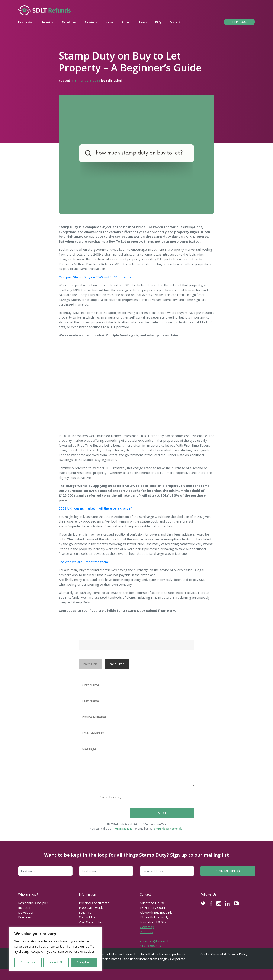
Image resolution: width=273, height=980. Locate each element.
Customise (28, 962)
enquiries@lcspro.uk (168, 829)
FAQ (158, 22)
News (109, 22)
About (126, 22)
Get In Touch (239, 22)
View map (147, 927)
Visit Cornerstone (92, 922)
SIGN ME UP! (228, 871)
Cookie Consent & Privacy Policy (224, 954)
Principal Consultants (94, 903)
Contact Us (87, 917)
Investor (48, 22)
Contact (175, 22)
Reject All (56, 962)
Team (143, 22)
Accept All (83, 962)
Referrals (147, 932)
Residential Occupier (33, 903)
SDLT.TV (85, 912)
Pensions (91, 22)
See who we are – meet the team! (84, 562)
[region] (55, 949)
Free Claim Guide (91, 907)
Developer (69, 22)
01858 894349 (124, 829)
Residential (26, 22)
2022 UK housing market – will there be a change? (95, 508)
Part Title (90, 664)
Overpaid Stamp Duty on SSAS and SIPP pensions (95, 277)
